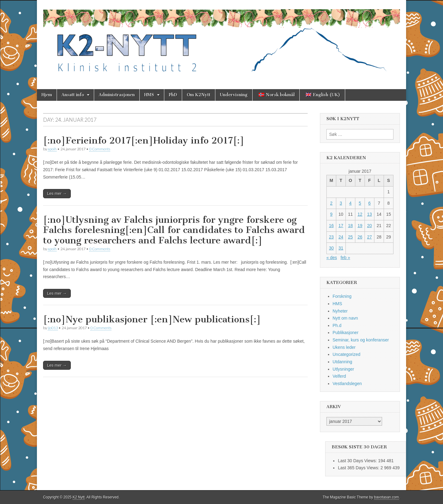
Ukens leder (344, 347)
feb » (345, 258)
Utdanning (342, 362)
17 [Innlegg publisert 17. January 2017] (341, 226)
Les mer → (57, 193)
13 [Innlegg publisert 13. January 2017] (369, 214)
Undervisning (234, 95)
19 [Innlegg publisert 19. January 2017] (360, 226)
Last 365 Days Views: (359, 468)
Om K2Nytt (199, 95)
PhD (173, 95)
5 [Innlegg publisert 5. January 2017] (360, 203)
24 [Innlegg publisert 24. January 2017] (341, 237)
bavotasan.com (387, 497)
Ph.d (337, 325)
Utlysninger (343, 369)
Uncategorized (346, 354)
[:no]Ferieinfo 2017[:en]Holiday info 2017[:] (144, 140)
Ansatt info (73, 95)
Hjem (47, 95)
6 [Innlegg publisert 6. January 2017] (369, 203)
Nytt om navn (345, 318)
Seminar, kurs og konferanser (361, 340)
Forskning (342, 296)
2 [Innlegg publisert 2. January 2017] (331, 203)
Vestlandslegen (347, 384)
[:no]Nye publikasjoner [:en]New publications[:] (152, 319)
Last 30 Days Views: (358, 461)
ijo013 (53, 328)
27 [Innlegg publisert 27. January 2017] (369, 237)
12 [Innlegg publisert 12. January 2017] (360, 214)
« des (332, 258)
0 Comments (100, 149)
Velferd (339, 376)
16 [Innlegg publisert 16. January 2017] (331, 226)
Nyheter (340, 311)
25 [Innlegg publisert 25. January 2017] (350, 237)
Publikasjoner (345, 333)
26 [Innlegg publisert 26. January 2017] (360, 237)
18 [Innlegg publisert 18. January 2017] (350, 226)
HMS (149, 95)
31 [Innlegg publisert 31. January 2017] (341, 248)
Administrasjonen (117, 95)
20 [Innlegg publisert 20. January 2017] (369, 226)
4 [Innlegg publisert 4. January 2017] (350, 203)
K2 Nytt (79, 497)
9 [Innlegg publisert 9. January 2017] (331, 214)
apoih (52, 149)
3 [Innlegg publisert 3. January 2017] (341, 203)
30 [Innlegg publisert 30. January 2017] (331, 248)
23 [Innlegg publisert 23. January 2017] (331, 237)
